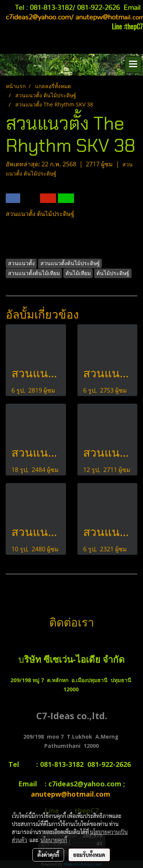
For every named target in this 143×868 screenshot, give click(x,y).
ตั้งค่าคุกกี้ (48, 855)
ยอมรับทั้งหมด (89, 855)
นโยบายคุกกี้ (54, 840)
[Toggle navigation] (133, 64)
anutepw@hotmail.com (71, 794)
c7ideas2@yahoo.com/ (40, 18)
